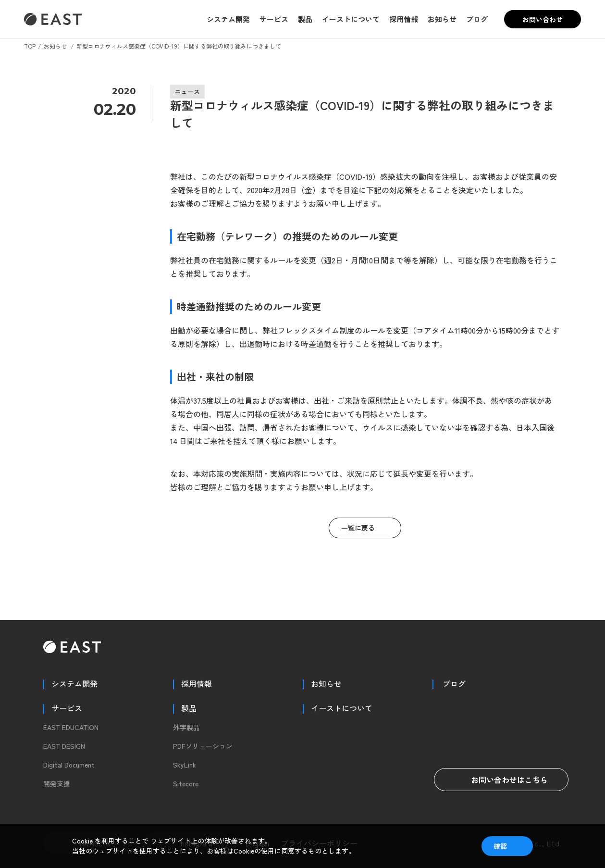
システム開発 (228, 19)
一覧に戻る (358, 528)
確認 (500, 846)
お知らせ (442, 19)
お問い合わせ (543, 19)
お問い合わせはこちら (501, 780)
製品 (305, 19)
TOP (30, 46)
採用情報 (404, 19)
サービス (274, 19)
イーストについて (351, 19)
